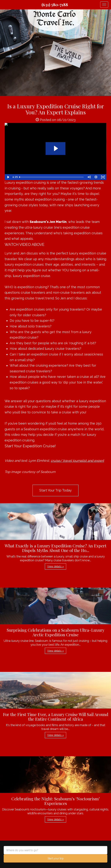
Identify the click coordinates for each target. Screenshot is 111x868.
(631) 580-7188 (55, 5)
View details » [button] (55, 566)
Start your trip (56, 858)
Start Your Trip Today (55, 490)
